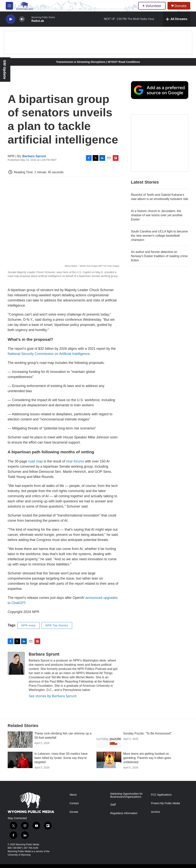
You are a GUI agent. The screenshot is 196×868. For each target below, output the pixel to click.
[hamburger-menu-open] (9, 6)
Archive (156, 812)
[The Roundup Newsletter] (160, 143)
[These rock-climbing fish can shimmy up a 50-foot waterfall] (20, 740)
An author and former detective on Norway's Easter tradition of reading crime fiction (159, 256)
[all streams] (177, 19)
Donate (180, 6)
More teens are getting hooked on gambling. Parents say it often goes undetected (147, 758)
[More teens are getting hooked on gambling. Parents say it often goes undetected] (109, 760)
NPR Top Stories (57, 625)
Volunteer (152, 6)
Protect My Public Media (165, 803)
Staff (113, 805)
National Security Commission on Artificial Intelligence (49, 354)
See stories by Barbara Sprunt (53, 696)
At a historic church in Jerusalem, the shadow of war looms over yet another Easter (157, 215)
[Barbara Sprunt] (16, 663)
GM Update (5, 70)
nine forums (75, 461)
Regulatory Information (124, 813)
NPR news (29, 625)
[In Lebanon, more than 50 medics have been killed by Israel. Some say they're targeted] (20, 760)
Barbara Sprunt (34, 156)
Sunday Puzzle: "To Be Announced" (147, 733)
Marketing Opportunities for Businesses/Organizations (126, 795)
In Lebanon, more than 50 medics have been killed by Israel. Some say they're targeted (61, 758)
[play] (11, 19)
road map (35, 461)
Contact (74, 803)
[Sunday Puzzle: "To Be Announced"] (109, 740)
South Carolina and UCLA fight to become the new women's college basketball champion (159, 236)
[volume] (22, 19)
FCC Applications (161, 795)
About (73, 795)
